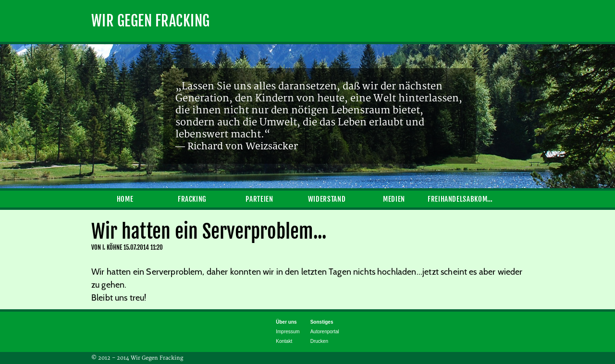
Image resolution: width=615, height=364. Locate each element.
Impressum (288, 332)
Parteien (259, 199)
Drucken (319, 341)
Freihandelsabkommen (461, 199)
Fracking (192, 199)
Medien (394, 199)
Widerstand (327, 199)
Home (125, 199)
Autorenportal (325, 332)
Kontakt (284, 341)
